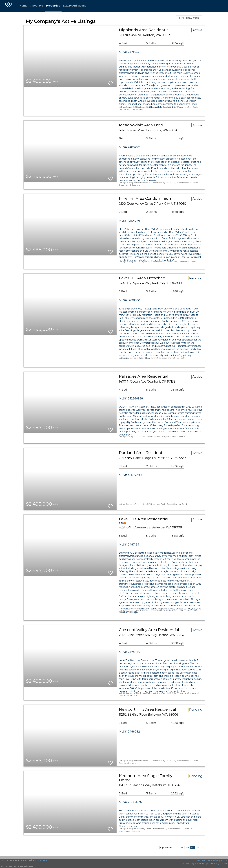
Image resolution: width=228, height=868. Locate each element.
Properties (53, 6)
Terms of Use (203, 860)
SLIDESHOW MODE (189, 18)
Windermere (41, 860)
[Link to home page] (9, 6)
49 (187, 848)
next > (200, 848)
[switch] (110, 82)
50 (193, 848)
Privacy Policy (220, 860)
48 (182, 848)
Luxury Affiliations (75, 6)
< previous (166, 848)
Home (23, 6)
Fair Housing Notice (217, 863)
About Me (37, 6)
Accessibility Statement (194, 863)
